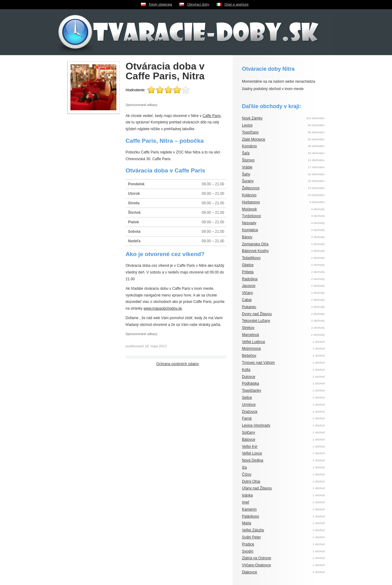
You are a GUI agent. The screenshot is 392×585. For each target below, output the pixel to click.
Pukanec (249, 307)
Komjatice (250, 230)
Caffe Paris (211, 116)
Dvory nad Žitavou (257, 314)
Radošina (250, 279)
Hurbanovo (251, 202)
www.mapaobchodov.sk (163, 308)
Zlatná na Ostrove (256, 558)
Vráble (247, 167)
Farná (247, 418)
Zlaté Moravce (254, 139)
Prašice (248, 544)
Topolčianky (252, 391)
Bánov (247, 237)
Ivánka (247, 495)
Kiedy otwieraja (160, 4)
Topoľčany (250, 132)
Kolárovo (249, 195)
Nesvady (249, 223)
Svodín (248, 551)
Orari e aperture (237, 4)
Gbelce (248, 265)
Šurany (248, 181)
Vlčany (247, 293)
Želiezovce (251, 188)
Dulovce (249, 377)
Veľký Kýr (250, 447)
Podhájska (251, 383)
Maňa (247, 523)
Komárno (249, 146)
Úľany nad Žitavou (257, 488)
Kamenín (249, 509)
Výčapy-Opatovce (256, 565)
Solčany (249, 432)
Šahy (246, 174)
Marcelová (250, 335)
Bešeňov (249, 356)
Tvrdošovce (251, 216)
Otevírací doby (198, 4)
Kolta (246, 370)
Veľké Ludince (254, 342)
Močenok (249, 209)
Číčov (247, 474)
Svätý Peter (251, 537)
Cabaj (247, 300)
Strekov (248, 328)
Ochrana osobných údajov (177, 364)
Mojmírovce (251, 349)
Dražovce (250, 412)
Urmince (249, 405)
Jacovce (249, 286)
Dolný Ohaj (251, 481)
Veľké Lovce (252, 453)
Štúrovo (248, 160)
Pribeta (248, 272)
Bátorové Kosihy (255, 251)
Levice (247, 125)
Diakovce (249, 572)
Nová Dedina (253, 460)
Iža (244, 467)
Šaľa (246, 153)
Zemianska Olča (255, 244)
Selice (247, 398)
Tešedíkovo (251, 258)
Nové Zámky (252, 118)
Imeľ (246, 502)
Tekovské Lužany (256, 321)
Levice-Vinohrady (256, 425)
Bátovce (249, 440)
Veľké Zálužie (253, 530)
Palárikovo (251, 516)
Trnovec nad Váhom (258, 363)
